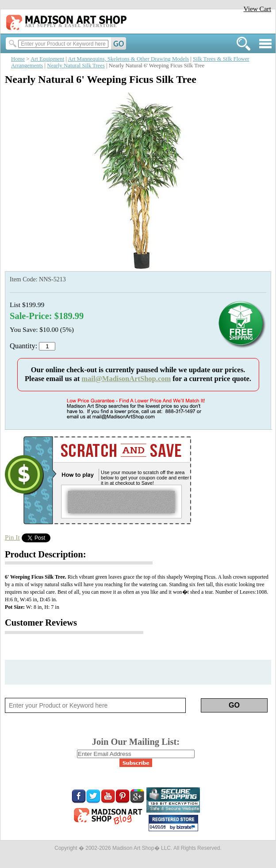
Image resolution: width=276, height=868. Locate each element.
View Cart (257, 9)
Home (18, 59)
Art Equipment (47, 59)
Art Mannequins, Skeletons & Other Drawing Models (128, 59)
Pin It (12, 537)
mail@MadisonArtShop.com (126, 379)
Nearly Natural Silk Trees (76, 66)
